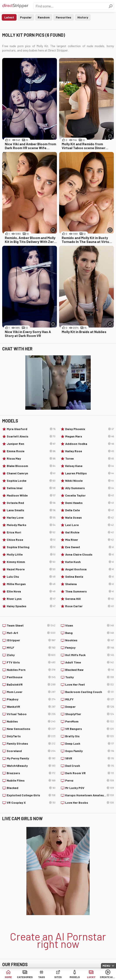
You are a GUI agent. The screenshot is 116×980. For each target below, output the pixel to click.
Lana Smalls (31, 510)
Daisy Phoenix (90, 429)
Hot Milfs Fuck (90, 655)
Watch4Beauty (31, 766)
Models (75, 977)
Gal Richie (90, 532)
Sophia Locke (31, 481)
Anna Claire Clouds (90, 554)
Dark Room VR (90, 773)
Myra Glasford (31, 429)
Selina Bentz (90, 577)
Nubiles (31, 721)
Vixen (90, 625)
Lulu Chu (31, 577)
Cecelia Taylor (90, 495)
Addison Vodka (90, 444)
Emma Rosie (31, 451)
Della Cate (90, 510)
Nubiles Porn (31, 670)
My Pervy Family (31, 758)
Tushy (90, 677)
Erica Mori (31, 532)
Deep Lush (90, 744)
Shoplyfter (90, 714)
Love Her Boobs (90, 803)
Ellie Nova (31, 591)
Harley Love (31, 518)
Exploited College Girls (31, 795)
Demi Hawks (90, 503)
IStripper (31, 640)
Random (44, 17)
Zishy (31, 655)
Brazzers (31, 773)
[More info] (53, 136)
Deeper (90, 707)
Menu (106, 966)
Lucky (91, 977)
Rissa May (31, 459)
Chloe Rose (31, 540)
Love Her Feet (90, 685)
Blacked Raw (90, 670)
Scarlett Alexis (31, 436)
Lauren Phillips (90, 473)
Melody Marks (31, 525)
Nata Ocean (90, 518)
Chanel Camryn (31, 473)
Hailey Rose (90, 451)
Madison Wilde (31, 495)
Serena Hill (90, 599)
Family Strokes (31, 744)
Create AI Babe (108, 977)
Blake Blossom (31, 466)
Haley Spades (31, 606)
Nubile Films (31, 780)
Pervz (90, 780)
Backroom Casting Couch (90, 692)
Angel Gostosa (90, 569)
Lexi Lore (90, 525)
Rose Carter (90, 606)
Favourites (64, 17)
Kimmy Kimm (31, 562)
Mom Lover (31, 692)
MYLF (31, 648)
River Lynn (31, 599)
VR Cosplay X (31, 803)
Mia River (90, 540)
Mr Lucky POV (90, 788)
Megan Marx (90, 436)
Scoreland (31, 751)
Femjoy (90, 648)
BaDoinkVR (31, 685)
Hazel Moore (31, 569)
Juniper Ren (31, 444)
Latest (9, 17)
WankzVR (31, 707)
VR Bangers (90, 729)
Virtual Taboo (31, 714)
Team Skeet (31, 625)
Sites (58, 977)
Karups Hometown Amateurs (90, 795)
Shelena (90, 584)
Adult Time (90, 662)
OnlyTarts (31, 736)
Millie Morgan (31, 584)
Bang (90, 633)
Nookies (90, 640)
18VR (90, 758)
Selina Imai (31, 488)
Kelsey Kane (90, 466)
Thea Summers (90, 591)
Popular (26, 17)
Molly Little (31, 554)
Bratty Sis (90, 736)
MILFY (90, 699)
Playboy (31, 699)
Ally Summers (90, 488)
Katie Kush (90, 562)
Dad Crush (90, 766)
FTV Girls (31, 662)
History (83, 17)
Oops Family (90, 751)
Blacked (31, 788)
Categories (25, 977)
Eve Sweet (90, 547)
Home (8, 977)
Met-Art (31, 633)
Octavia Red (31, 503)
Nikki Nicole (90, 481)
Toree (90, 459)
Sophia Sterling (31, 547)
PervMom (90, 721)
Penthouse (31, 677)
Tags (42, 977)
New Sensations (31, 729)
